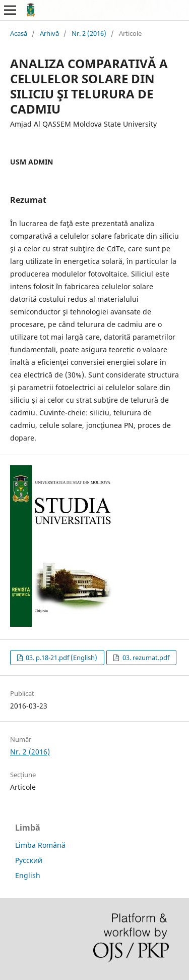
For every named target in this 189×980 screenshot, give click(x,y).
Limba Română (40, 845)
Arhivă (49, 33)
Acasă (19, 33)
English (28, 875)
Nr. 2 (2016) (89, 33)
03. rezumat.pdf (145, 658)
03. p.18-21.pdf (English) (61, 658)
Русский (29, 860)
